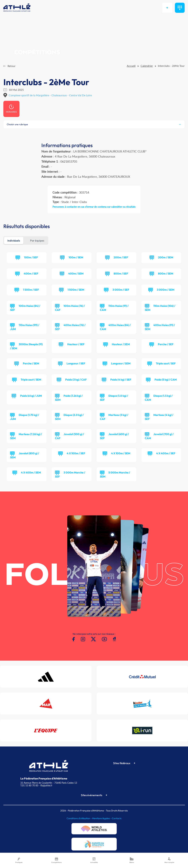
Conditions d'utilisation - (79, 818)
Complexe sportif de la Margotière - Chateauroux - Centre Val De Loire (50, 95)
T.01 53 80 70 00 (29, 785)
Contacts (117, 818)
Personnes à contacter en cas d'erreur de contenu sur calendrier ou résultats (94, 207)
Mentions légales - (102, 818)
